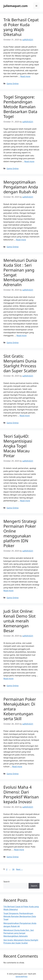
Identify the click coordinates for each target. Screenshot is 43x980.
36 (13, 869)
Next (19, 869)
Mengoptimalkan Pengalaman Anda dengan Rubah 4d (21, 187)
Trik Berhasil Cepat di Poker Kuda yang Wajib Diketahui (21, 27)
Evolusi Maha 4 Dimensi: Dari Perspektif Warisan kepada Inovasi (21, 794)
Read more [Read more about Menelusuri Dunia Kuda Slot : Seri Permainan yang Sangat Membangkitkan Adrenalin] (21, 335)
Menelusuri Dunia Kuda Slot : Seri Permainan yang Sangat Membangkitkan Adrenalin (20, 272)
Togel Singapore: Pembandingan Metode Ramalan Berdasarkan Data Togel (20, 107)
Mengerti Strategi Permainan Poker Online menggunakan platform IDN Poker (20, 533)
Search (7, 882)
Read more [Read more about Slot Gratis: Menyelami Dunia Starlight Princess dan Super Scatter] (25, 416)
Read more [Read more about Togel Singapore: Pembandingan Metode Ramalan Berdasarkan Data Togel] (29, 161)
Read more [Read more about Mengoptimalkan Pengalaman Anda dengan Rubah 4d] (21, 240)
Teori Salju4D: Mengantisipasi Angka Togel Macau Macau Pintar (18, 446)
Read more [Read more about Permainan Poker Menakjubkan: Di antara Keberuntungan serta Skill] (17, 766)
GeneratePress (21, 976)
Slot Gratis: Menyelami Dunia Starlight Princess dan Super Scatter (20, 363)
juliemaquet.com (16, 6)
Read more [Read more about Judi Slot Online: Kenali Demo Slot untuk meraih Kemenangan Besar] (8, 679)
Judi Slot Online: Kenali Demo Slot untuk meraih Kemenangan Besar (19, 621)
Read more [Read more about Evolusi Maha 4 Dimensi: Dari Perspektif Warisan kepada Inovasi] (19, 850)
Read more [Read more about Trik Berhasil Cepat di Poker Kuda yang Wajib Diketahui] (25, 76)
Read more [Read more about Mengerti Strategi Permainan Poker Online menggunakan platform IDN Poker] (8, 591)
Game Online (12, 84)
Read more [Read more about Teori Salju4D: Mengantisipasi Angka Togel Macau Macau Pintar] (25, 501)
